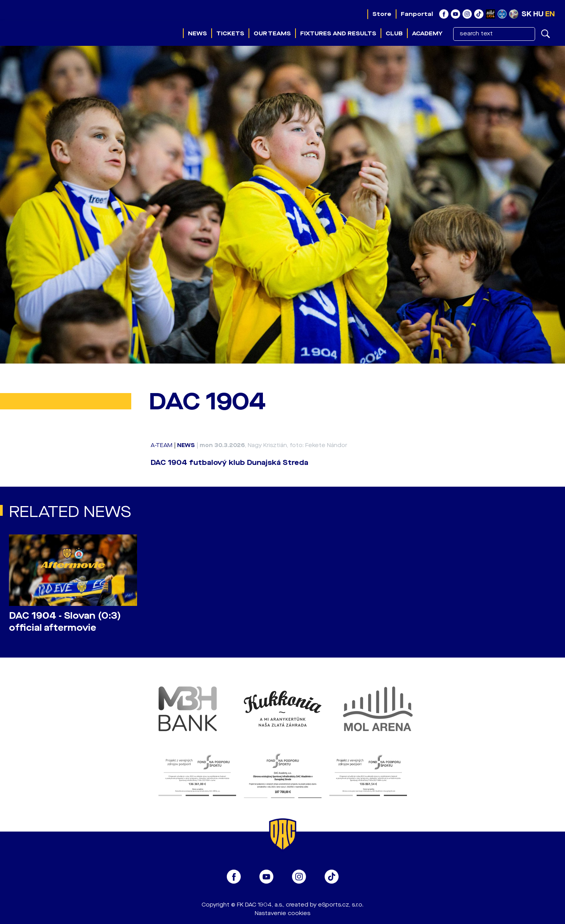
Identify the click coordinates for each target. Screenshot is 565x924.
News (197, 33)
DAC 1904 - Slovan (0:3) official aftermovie (65, 622)
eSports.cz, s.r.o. (341, 905)
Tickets (230, 33)
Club (394, 33)
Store (382, 14)
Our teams (272, 33)
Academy (427, 33)
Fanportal (417, 14)
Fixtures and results (338, 33)
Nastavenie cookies (282, 913)
